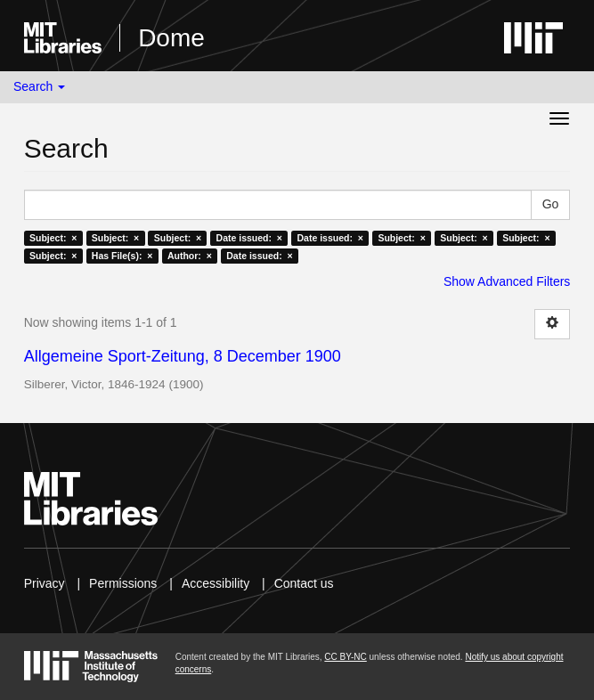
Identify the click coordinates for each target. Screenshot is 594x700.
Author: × (190, 256)
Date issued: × (249, 238)
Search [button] (39, 86)
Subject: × (53, 238)
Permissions (123, 583)
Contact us (304, 583)
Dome (171, 38)
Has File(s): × (122, 256)
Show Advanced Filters (507, 281)
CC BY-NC (345, 657)
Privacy (45, 583)
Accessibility (216, 583)
